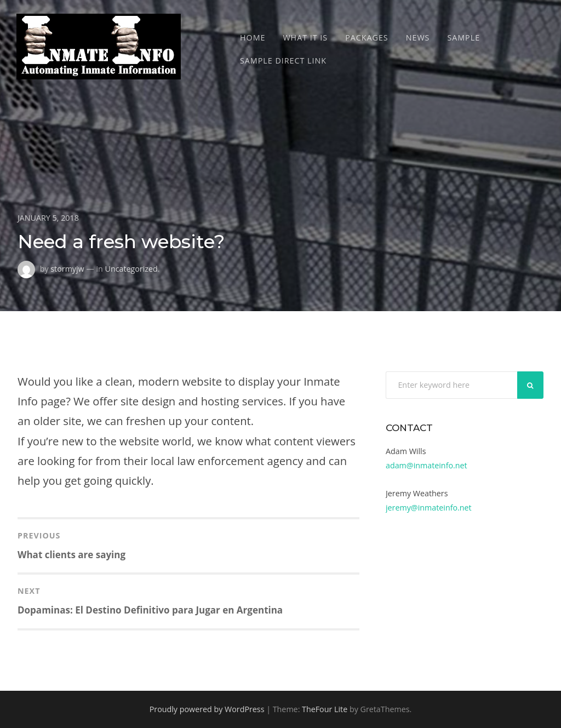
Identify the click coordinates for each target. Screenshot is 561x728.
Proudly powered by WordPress (207, 709)
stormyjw (67, 268)
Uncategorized (131, 268)
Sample (463, 38)
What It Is (305, 38)
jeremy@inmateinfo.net (429, 508)
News (418, 38)
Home (253, 38)
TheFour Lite (325, 709)
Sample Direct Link (283, 61)
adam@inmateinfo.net (427, 465)
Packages (367, 38)
